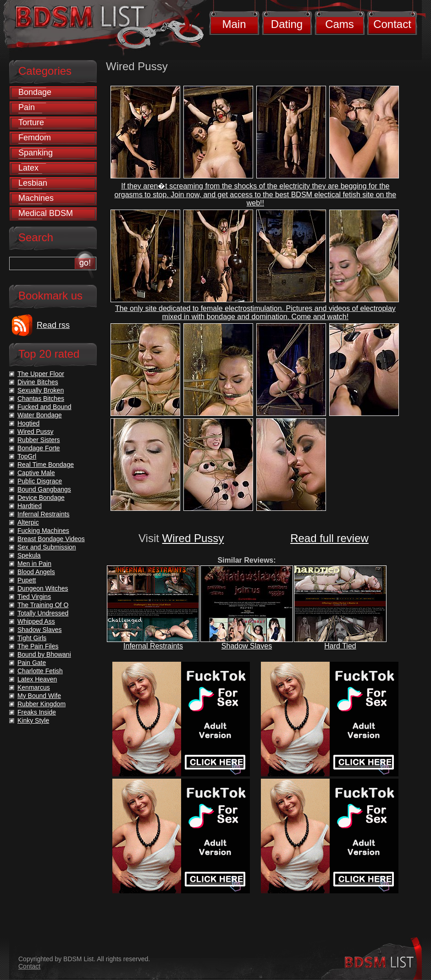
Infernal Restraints (153, 646)
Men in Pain (34, 564)
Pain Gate (32, 663)
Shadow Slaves (247, 646)
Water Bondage (40, 415)
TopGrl (27, 456)
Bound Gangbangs (44, 489)
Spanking (36, 153)
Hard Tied (340, 646)
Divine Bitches (38, 382)
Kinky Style (33, 720)
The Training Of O (43, 605)
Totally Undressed (43, 613)
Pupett (27, 580)
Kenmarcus (34, 687)
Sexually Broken (41, 390)
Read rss (53, 325)
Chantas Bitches (41, 399)
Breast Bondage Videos (51, 539)
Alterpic (28, 522)
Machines (36, 198)
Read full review (329, 538)
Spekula (29, 555)
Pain (27, 107)
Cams (340, 24)
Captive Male (36, 473)
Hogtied (28, 423)
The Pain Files (38, 646)
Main (234, 24)
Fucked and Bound (44, 407)
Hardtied (30, 506)
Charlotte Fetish (40, 671)
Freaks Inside (37, 712)
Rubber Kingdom (41, 704)
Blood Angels (36, 572)
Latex (28, 168)
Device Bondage (41, 498)
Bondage (35, 92)
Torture (31, 122)
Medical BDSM (46, 213)
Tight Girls (32, 638)
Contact (392, 24)
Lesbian (33, 183)
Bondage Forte (39, 448)
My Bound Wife (39, 696)
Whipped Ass (36, 621)
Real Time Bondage (46, 465)
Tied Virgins (34, 597)
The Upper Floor (41, 374)
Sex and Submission (47, 547)
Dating (287, 24)
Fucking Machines (43, 531)
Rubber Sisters (39, 440)
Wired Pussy (193, 538)
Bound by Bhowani (44, 654)
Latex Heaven (37, 679)
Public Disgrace (40, 481)
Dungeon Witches (43, 588)
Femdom (35, 138)
